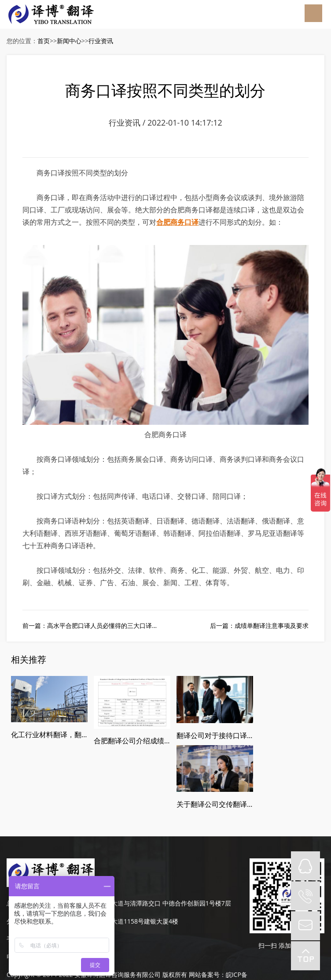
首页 (44, 41)
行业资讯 (101, 41)
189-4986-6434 (46, 875)
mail (305, 926)
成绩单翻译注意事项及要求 (272, 627)
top (305, 956)
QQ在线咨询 (305, 866)
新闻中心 (69, 41)
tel (305, 896)
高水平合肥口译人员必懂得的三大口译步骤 (106, 627)
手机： (16, 875)
